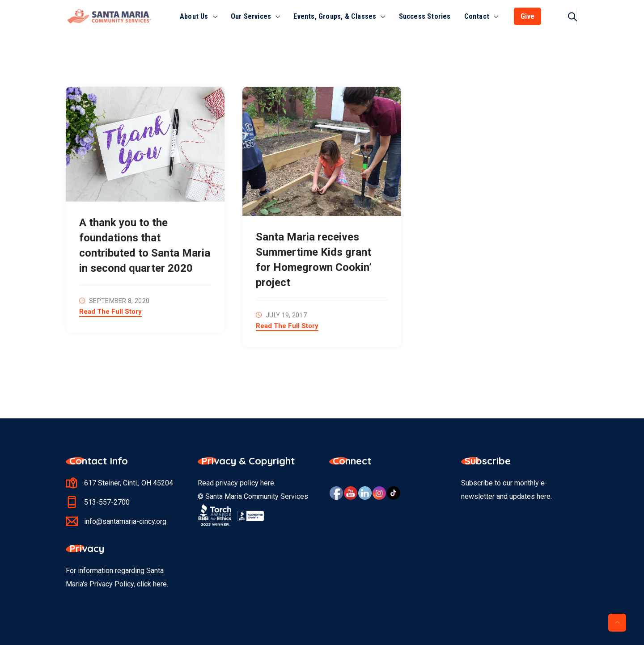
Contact (477, 16)
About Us (194, 16)
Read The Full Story (110, 312)
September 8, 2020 (119, 301)
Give (527, 16)
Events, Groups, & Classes (335, 16)
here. (161, 584)
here (267, 483)
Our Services (251, 16)
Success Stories (425, 16)
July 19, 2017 (286, 315)
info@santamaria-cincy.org (125, 521)
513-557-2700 (107, 502)
